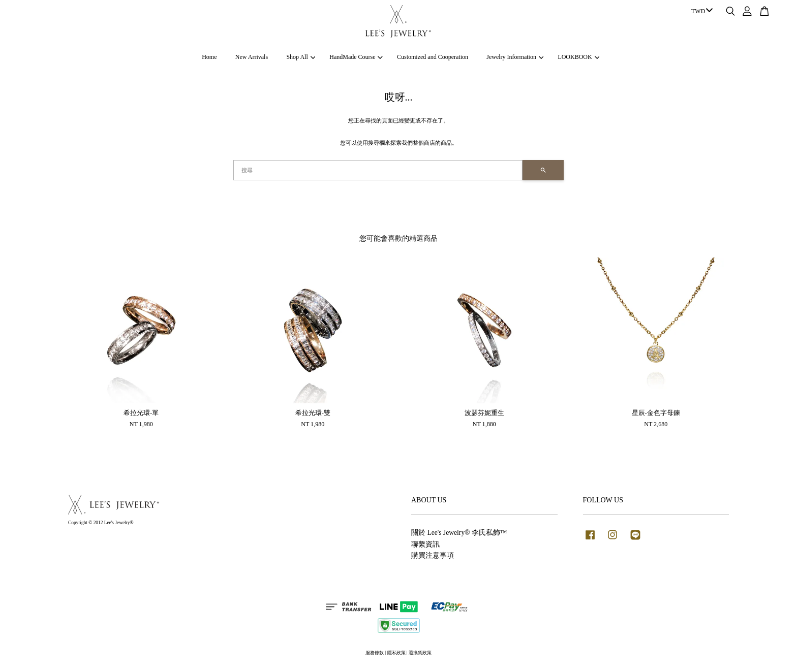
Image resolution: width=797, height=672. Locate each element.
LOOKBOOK (578, 57)
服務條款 (375, 653)
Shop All (301, 57)
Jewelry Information (515, 57)
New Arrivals (252, 57)
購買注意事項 (433, 555)
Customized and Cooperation (433, 57)
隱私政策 (396, 653)
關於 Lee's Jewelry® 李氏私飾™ (459, 533)
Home (209, 57)
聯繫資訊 (425, 544)
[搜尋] (378, 170)
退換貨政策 (420, 653)
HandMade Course (356, 57)
